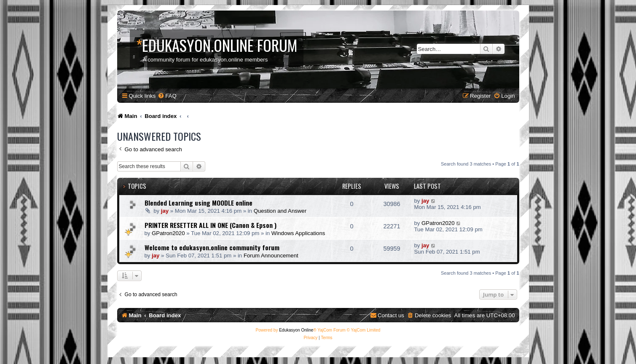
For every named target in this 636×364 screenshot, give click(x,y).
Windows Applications (298, 233)
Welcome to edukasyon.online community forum (212, 247)
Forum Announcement (271, 256)
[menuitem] (167, 96)
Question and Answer (280, 211)
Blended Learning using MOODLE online (199, 203)
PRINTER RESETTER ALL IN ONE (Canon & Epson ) (211, 225)
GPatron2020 (168, 233)
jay (165, 211)
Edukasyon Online (296, 330)
